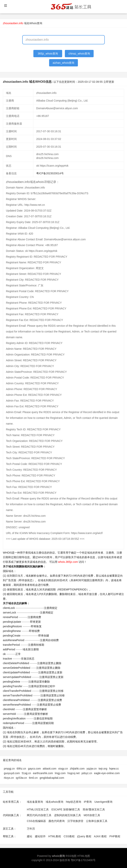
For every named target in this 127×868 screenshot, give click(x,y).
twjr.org (103, 769)
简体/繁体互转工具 (94, 809)
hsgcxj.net (74, 773)
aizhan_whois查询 (64, 63)
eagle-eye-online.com (107, 773)
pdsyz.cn (87, 773)
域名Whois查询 (33, 23)
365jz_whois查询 (48, 54)
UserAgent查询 (103, 802)
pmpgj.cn (9, 769)
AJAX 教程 (100, 836)
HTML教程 (55, 836)
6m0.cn (33, 778)
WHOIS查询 (45, 557)
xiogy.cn (63, 769)
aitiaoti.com (50, 769)
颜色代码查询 (57, 821)
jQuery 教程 (84, 836)
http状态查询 (74, 802)
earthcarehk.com (43, 773)
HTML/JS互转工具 (38, 809)
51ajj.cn (26, 773)
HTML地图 (84, 856)
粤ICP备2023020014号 (50, 173)
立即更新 (109, 82)
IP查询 (88, 802)
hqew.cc (114, 769)
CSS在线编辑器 (36, 821)
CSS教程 (69, 836)
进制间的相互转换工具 (68, 815)
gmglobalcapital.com (52, 778)
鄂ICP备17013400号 (83, 860)
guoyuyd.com (12, 773)
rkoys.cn (9, 778)
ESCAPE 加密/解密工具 (66, 809)
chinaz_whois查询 (79, 54)
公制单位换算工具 (97, 821)
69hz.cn (21, 769)
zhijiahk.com (77, 769)
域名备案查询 (35, 802)
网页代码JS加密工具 (39, 815)
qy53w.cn (21, 778)
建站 (30, 836)
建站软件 (40, 836)
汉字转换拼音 (75, 821)
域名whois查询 (54, 802)
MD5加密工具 (92, 815)
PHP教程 (115, 836)
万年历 (31, 829)
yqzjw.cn (92, 769)
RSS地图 (71, 856)
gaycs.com (34, 769)
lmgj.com (60, 773)
